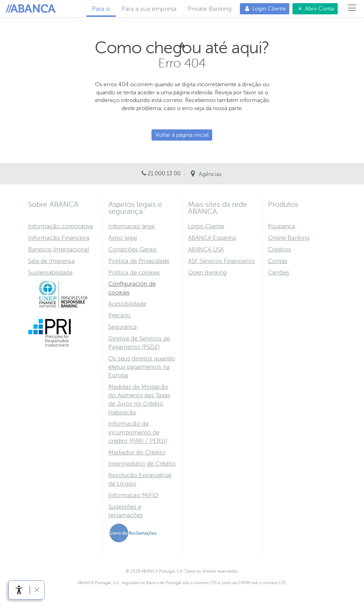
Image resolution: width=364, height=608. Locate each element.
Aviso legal (123, 238)
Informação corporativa (60, 226)
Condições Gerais (133, 249)
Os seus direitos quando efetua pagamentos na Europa (142, 367)
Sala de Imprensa (51, 261)
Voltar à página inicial (182, 135)
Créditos (279, 249)
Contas (278, 261)
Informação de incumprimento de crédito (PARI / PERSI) (138, 432)
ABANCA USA (206, 249)
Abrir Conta (313, 9)
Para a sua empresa (149, 9)
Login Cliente (263, 9)
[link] (19, 590)
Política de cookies (134, 273)
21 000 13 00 (164, 174)
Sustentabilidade (50, 273)
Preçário (120, 315)
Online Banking (289, 238)
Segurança (123, 327)
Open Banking (207, 273)
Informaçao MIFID (133, 495)
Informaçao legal (132, 226)
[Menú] (352, 9)
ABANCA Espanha (212, 238)
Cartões (279, 273)
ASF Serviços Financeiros (221, 261)
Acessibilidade (127, 304)
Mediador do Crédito (137, 452)
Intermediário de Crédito (142, 464)
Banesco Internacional (59, 249)
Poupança (282, 226)
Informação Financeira (59, 238)
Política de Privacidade (139, 261)
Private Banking (210, 9)
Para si (32, 9)
